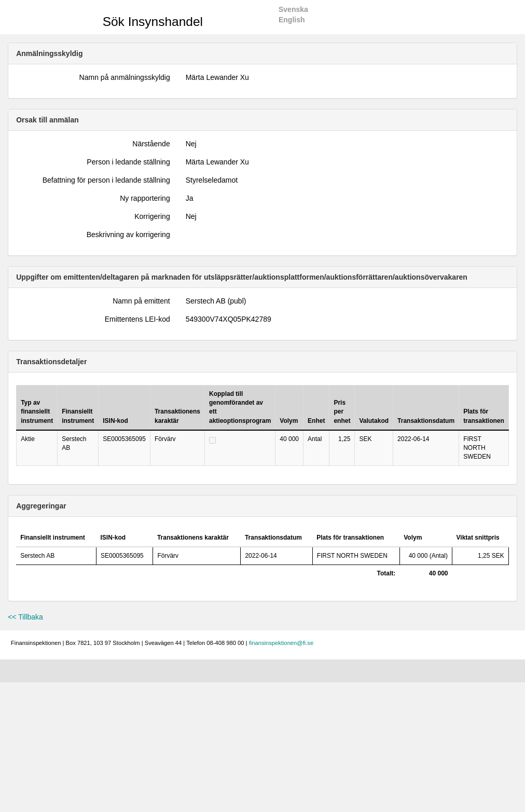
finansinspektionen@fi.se (281, 643)
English (292, 20)
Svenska (293, 9)
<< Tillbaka (25, 617)
